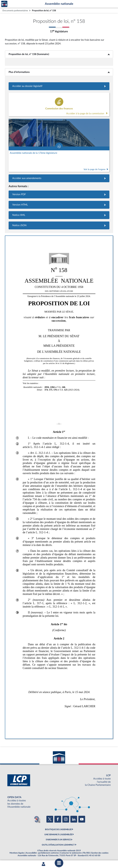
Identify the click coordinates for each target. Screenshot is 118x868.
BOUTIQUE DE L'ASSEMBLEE (58, 829)
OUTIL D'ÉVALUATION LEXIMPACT (58, 845)
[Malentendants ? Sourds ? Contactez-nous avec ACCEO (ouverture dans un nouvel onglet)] (37, 819)
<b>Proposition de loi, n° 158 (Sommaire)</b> (59, 54)
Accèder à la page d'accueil (4, 4)
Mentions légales (17, 853)
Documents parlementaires (15, 11)
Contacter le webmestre (71, 853)
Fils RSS (86, 853)
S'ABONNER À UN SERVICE (58, 840)
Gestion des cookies (100, 853)
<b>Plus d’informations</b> (59, 72)
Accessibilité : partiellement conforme (42, 853)
